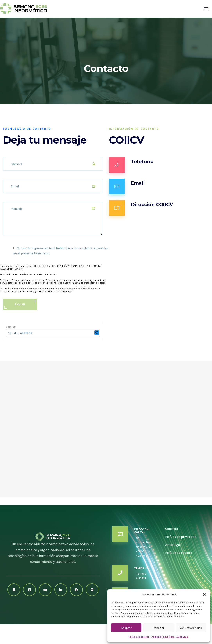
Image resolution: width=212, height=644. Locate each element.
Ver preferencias (191, 628)
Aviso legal (173, 545)
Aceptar (126, 628)
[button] (204, 595)
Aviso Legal (182, 637)
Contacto (172, 529)
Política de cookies (139, 637)
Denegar (159, 628)
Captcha (11, 327)
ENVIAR (20, 304)
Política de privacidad (163, 637)
